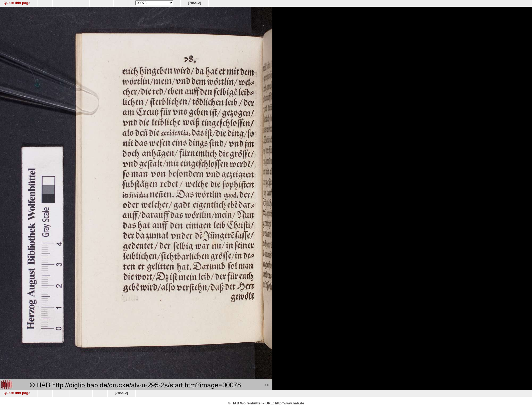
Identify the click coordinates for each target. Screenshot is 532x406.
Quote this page (17, 3)
